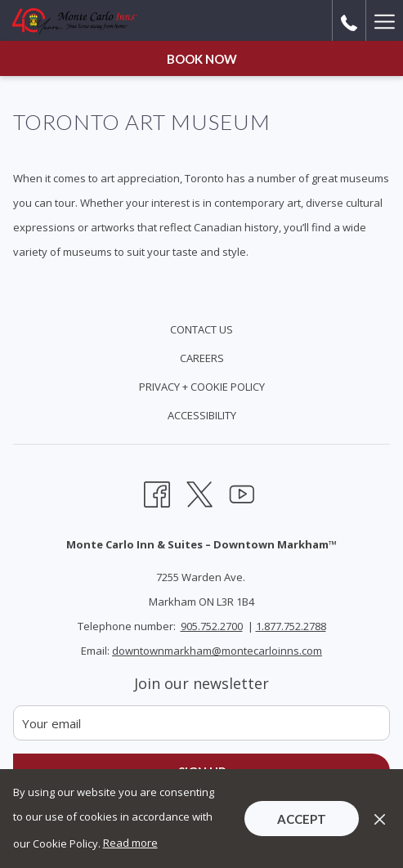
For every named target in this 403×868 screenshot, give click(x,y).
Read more (130, 843)
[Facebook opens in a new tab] (157, 492)
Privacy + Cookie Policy (202, 387)
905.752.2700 (212, 626)
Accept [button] (302, 819)
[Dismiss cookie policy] (380, 818)
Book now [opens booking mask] (202, 59)
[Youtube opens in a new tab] (242, 492)
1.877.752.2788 (291, 626)
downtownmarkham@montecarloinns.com (217, 651)
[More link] (384, 20)
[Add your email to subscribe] (201, 723)
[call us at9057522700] (349, 20)
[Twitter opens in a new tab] (199, 492)
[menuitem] (201, 331)
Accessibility (202, 415)
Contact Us (201, 329)
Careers (202, 358)
